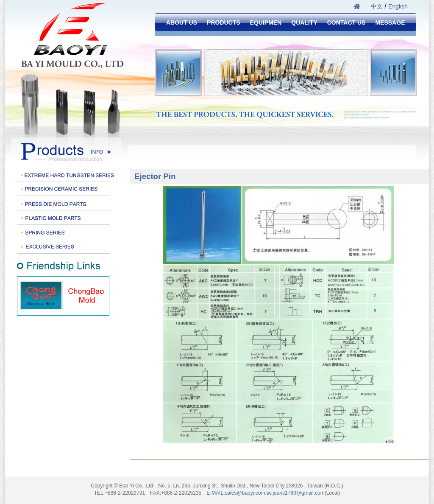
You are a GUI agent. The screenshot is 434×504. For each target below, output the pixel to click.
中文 (377, 6)
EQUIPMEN (266, 22)
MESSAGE (390, 22)
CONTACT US (346, 22)
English (398, 6)
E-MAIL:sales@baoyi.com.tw (239, 493)
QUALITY (304, 22)
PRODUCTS (224, 22)
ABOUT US (182, 22)
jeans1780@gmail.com (298, 493)
